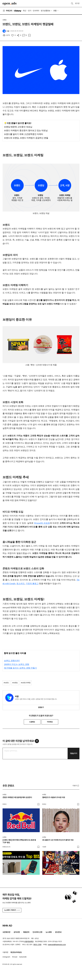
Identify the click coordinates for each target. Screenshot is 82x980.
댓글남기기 (74, 753)
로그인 (77, 3)
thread (15, 957)
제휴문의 (26, 932)
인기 (30, 11)
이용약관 (5, 952)
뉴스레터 (49, 932)
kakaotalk (23, 957)
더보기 (76, 786)
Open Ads (10, 4)
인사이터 (36, 11)
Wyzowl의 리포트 (42, 523)
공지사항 (17, 932)
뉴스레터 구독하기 (12, 910)
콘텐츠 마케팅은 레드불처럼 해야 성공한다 (17, 797)
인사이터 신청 (37, 932)
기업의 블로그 (32, 583)
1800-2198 (37, 945)
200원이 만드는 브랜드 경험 (17, 664)
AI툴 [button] (55, 11)
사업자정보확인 (29, 941)
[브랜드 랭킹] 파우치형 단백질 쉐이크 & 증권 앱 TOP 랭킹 (19, 841)
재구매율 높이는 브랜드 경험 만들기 (20, 668)
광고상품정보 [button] (45, 11)
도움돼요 (32, 722)
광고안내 (58, 932)
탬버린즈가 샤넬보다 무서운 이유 (54, 797)
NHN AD (7, 926)
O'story (18, 11)
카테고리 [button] (7, 11)
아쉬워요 (50, 722)
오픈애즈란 (6, 932)
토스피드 (21, 583)
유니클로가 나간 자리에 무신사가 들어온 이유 (58, 840)
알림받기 (41, 707)
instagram (6, 957)
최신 (25, 11)
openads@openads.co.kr (57, 945)
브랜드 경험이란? (12, 661)
